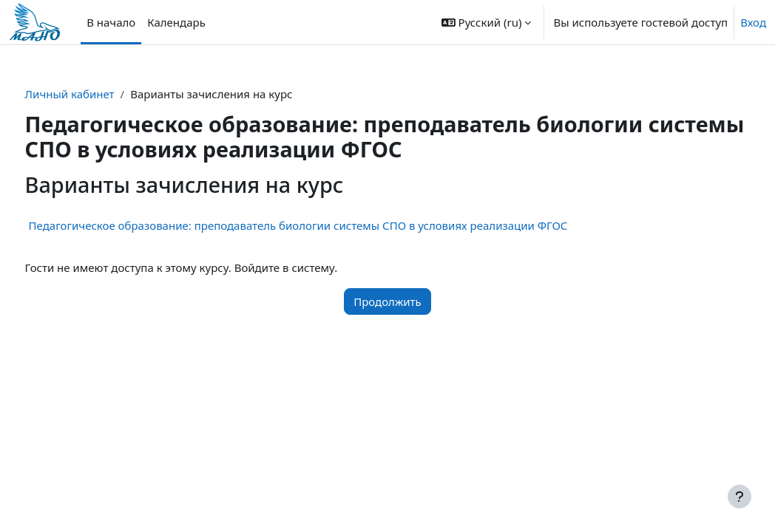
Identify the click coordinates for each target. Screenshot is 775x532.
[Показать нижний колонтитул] (740, 497)
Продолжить (387, 301)
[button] (487, 22)
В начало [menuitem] (111, 22)
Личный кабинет (97, 94)
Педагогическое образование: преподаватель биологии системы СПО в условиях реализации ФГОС (326, 225)
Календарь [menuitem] (176, 22)
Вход (753, 22)
